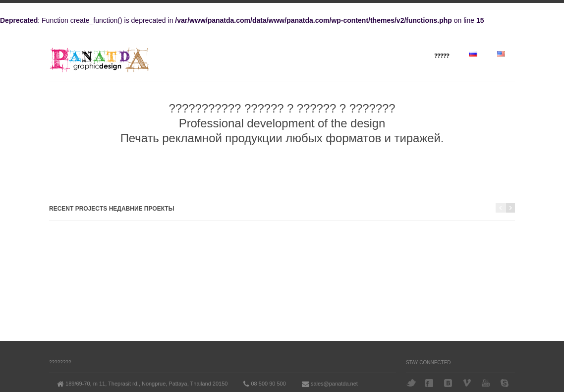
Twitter (411, 383)
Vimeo (468, 383)
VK (449, 383)
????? (442, 56)
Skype (506, 383)
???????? (60, 363)
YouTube (487, 383)
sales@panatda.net (334, 384)
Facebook (430, 383)
